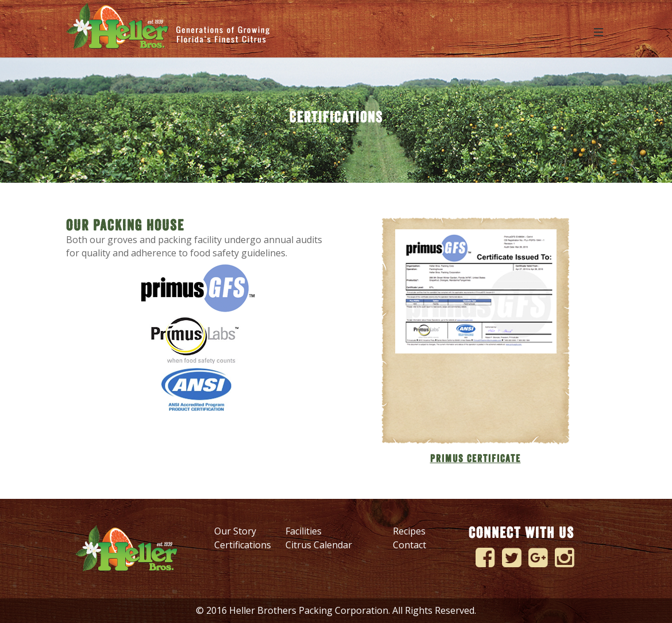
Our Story (235, 531)
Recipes (409, 531)
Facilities (304, 531)
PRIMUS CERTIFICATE (476, 459)
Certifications (243, 545)
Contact (410, 545)
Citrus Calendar (319, 545)
